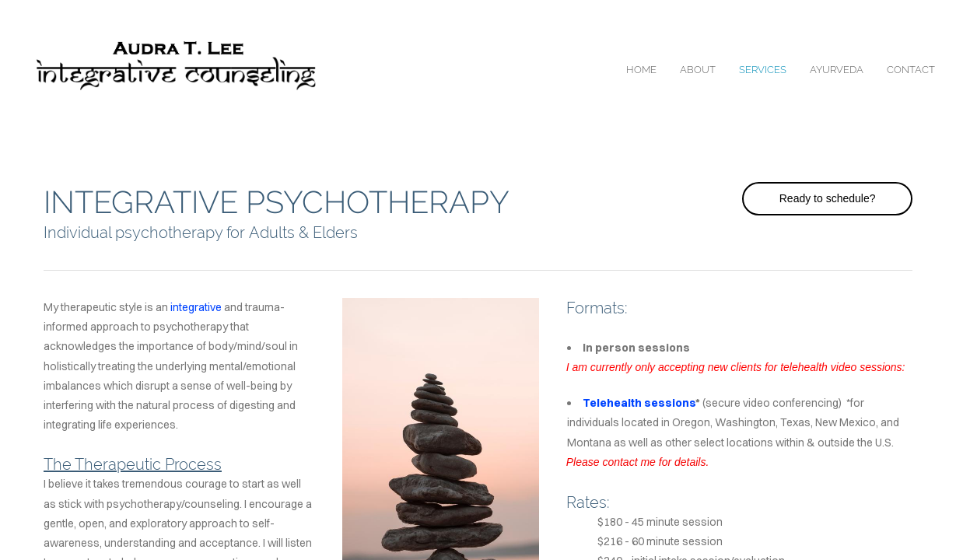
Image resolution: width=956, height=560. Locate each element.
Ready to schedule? (828, 198)
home (641, 70)
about (698, 70)
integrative (196, 307)
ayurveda (837, 70)
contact (911, 70)
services (763, 70)
